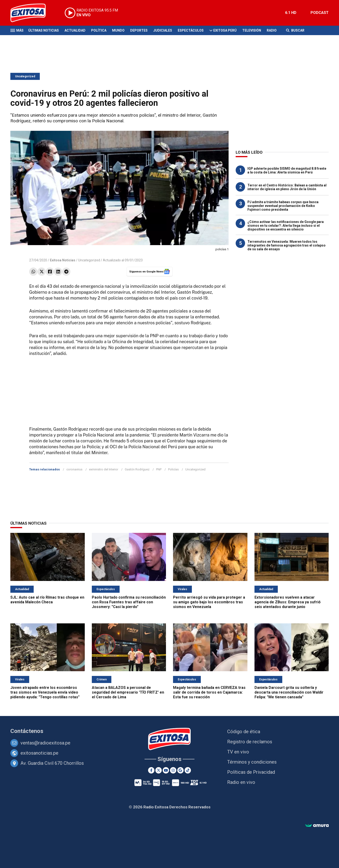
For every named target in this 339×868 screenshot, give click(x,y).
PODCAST (320, 13)
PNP (159, 469)
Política (99, 30)
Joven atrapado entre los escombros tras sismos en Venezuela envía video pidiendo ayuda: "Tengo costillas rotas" (45, 692)
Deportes (139, 30)
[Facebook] (151, 770)
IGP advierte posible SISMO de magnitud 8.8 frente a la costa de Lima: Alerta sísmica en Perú (287, 170)
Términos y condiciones (252, 762)
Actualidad (75, 30)
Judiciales (163, 30)
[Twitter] (159, 770)
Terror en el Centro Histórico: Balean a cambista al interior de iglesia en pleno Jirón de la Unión (287, 187)
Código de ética (244, 732)
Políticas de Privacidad (251, 772)
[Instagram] (173, 770)
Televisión (252, 30)
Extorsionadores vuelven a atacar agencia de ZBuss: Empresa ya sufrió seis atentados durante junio (288, 602)
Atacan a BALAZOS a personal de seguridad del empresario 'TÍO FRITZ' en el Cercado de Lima (128, 692)
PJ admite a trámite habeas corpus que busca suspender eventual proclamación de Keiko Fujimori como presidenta (283, 206)
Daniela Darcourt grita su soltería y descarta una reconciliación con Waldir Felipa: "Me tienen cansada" (289, 692)
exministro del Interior (104, 469)
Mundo (118, 30)
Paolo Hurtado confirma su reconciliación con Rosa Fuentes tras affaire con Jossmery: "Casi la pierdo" (129, 602)
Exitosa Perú (225, 30)
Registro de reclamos (250, 742)
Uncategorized (25, 76)
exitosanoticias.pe (39, 753)
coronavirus (74, 469)
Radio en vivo (241, 782)
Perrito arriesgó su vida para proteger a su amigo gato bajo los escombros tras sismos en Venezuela (209, 602)
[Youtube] (166, 770)
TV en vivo (238, 752)
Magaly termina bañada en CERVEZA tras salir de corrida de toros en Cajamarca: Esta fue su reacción (209, 692)
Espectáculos (191, 30)
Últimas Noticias (44, 30)
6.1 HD (291, 13)
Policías (173, 469)
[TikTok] (188, 770)
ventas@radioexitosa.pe (45, 743)
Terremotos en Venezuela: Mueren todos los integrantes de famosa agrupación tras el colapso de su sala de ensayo (287, 245)
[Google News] (180, 770)
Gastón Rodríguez (137, 469)
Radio (272, 30)
